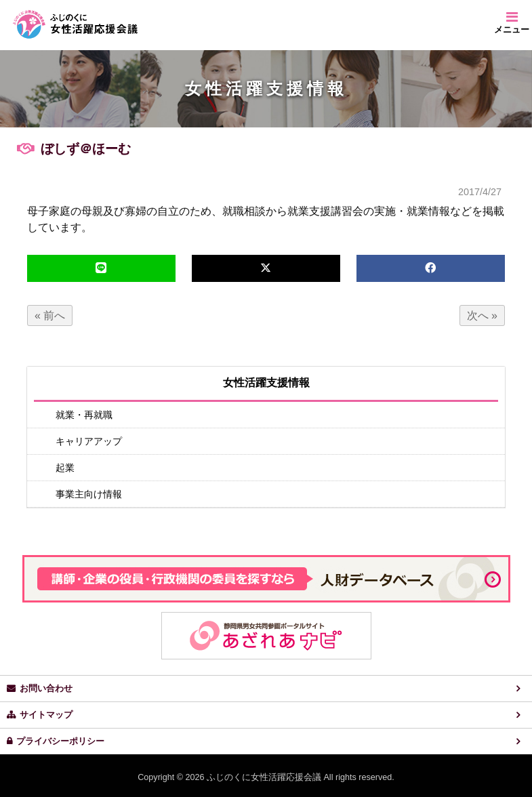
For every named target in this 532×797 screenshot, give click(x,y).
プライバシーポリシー (60, 741)
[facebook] (431, 268)
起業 (65, 468)
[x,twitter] (266, 268)
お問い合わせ (46, 689)
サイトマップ (46, 715)
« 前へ (50, 315)
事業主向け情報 (89, 494)
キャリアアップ (89, 441)
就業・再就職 (84, 415)
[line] (101, 268)
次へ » (482, 315)
